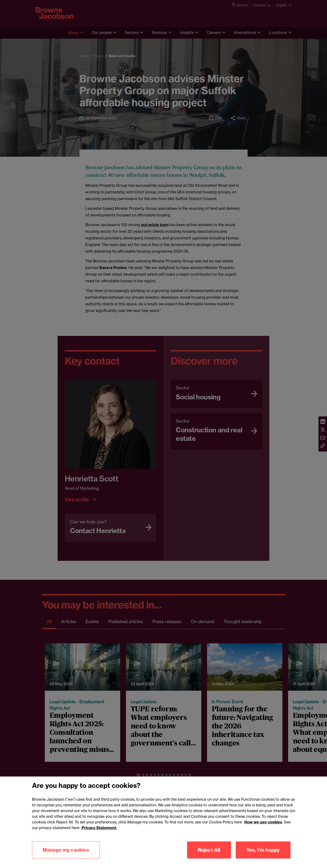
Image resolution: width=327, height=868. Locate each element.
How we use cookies (263, 830)
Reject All (209, 858)
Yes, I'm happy (263, 858)
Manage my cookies (66, 858)
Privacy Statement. (99, 836)
